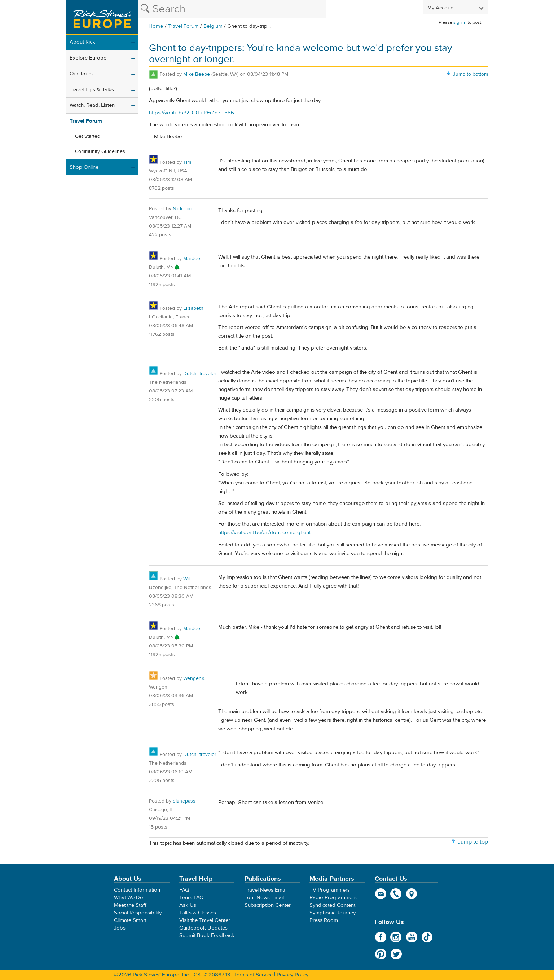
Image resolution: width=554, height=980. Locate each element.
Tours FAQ (191, 898)
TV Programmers (330, 890)
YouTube (412, 937)
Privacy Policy (293, 975)
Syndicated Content (332, 905)
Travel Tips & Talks (92, 90)
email (381, 894)
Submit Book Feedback (207, 935)
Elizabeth (193, 308)
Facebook (381, 937)
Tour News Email (264, 898)
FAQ (184, 890)
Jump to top (473, 842)
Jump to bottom (471, 74)
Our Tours (81, 74)
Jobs (120, 928)
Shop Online (84, 167)
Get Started (88, 136)
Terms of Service (253, 975)
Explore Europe (88, 58)
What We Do (129, 898)
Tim (187, 162)
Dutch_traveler (200, 374)
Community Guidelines (100, 151)
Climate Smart (130, 920)
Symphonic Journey (333, 913)
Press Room (324, 920)
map (412, 894)
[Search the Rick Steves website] (232, 9)
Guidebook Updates (203, 928)
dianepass (184, 801)
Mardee (192, 259)
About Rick (82, 42)
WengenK (194, 678)
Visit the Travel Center (205, 920)
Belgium (213, 26)
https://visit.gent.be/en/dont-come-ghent (264, 533)
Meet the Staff (130, 905)
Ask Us (188, 905)
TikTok (427, 937)
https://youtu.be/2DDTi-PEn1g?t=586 (192, 113)
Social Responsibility (138, 913)
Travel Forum (183, 26)
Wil (186, 579)
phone (396, 894)
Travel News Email (266, 890)
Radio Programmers (333, 898)
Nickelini (182, 209)
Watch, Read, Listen (92, 105)
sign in (460, 22)
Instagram (396, 937)
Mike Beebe (197, 74)
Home (156, 26)
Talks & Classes (198, 913)
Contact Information (137, 890)
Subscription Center (268, 905)
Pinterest (381, 954)
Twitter (396, 954)
